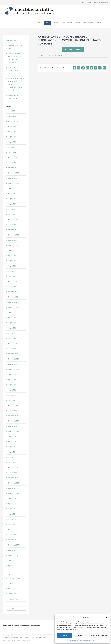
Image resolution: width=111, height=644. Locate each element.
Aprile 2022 (12, 271)
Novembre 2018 (13, 483)
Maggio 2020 (12, 390)
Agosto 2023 (12, 188)
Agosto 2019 (12, 436)
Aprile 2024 (12, 147)
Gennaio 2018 (12, 535)
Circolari (51, 56)
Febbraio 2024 (13, 157)
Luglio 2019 (12, 442)
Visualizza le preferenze (98, 635)
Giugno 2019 (12, 447)
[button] (107, 617)
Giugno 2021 (12, 323)
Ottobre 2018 (12, 488)
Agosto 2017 (12, 560)
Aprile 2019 (12, 457)
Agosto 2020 (12, 374)
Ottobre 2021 (12, 302)
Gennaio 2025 (12, 126)
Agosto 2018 (12, 498)
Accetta (64, 635)
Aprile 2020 (12, 395)
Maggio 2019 (12, 452)
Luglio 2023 (12, 194)
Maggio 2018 (12, 514)
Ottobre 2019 (12, 426)
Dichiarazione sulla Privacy (87, 640)
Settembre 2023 (13, 183)
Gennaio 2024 (12, 163)
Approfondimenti (14, 578)
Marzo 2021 (12, 338)
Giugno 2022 (12, 261)
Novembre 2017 (13, 545)
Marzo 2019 (12, 462)
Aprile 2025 (12, 111)
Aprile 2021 (12, 333)
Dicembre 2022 (13, 230)
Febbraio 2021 (13, 343)
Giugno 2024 (12, 137)
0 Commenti (58, 56)
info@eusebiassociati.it (101, 3)
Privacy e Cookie (21, 640)
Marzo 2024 (12, 152)
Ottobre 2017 (12, 550)
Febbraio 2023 (13, 219)
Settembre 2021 (13, 307)
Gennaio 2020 (12, 411)
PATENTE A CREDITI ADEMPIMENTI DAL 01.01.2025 (14, 70)
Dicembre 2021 (13, 292)
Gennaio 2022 (12, 287)
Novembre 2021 (13, 297)
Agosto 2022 (12, 250)
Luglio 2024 (12, 132)
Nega (80, 635)
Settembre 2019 (13, 431)
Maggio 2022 (12, 266)
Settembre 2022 (13, 245)
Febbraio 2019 (13, 467)
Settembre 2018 (13, 493)
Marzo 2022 (12, 276)
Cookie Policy (74, 640)
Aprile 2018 (12, 519)
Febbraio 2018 (13, 529)
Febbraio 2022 (13, 281)
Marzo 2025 (12, 116)
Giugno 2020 (12, 385)
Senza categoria (13, 599)
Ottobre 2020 (12, 364)
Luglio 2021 (12, 318)
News (10, 589)
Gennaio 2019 (12, 473)
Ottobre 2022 (12, 240)
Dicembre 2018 (13, 478)
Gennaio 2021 (12, 349)
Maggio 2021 (12, 328)
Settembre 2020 (13, 369)
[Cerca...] (16, 608)
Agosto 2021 (12, 312)
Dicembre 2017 (13, 540)
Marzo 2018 (12, 524)
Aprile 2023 (12, 209)
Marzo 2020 (12, 400)
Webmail (29, 640)
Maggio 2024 (12, 142)
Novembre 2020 (13, 359)
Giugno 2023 (12, 199)
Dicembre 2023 (13, 168)
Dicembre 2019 (13, 416)
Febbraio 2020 (13, 405)
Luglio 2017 (12, 566)
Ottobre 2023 (12, 178)
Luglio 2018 (12, 504)
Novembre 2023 (13, 173)
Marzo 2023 (12, 214)
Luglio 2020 (12, 380)
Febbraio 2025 (13, 121)
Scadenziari (12, 594)
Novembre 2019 (13, 421)
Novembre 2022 (13, 235)
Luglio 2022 (12, 256)
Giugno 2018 (12, 509)
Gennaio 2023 (12, 225)
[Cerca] (8, 608)
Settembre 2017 (13, 555)
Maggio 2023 (12, 204)
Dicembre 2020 (13, 354)
